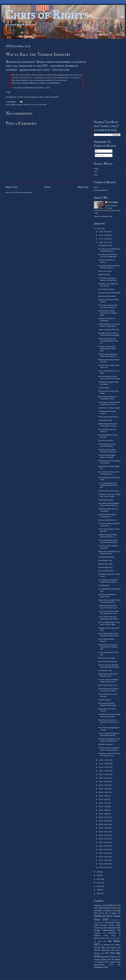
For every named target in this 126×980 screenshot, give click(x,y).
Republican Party (108, 957)
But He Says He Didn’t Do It (108, 685)
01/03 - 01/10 (104, 868)
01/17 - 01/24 (104, 860)
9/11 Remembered (101, 190)
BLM (119, 908)
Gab (95, 172)
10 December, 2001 (105, 420)
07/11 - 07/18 (104, 800)
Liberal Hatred (112, 948)
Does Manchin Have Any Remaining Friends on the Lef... (108, 341)
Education (112, 928)
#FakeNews (98, 906)
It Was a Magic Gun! (106, 567)
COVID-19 (36, 105)
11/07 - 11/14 (104, 771)
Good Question (104, 388)
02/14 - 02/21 (104, 846)
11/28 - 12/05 (104, 760)
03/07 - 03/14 (104, 835)
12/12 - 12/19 (104, 239)
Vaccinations (99, 965)
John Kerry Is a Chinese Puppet (109, 408)
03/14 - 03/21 (104, 832)
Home (47, 187)
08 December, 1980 (105, 564)
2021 (99, 229)
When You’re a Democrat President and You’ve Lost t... (108, 722)
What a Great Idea (105, 271)
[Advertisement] (107, 79)
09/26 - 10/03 (104, 792)
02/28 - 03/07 (104, 839)
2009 (99, 890)
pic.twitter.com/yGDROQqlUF (48, 83)
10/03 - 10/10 (104, 789)
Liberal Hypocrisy (102, 950)
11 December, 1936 (105, 246)
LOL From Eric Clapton (106, 289)
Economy (98, 928)
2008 (99, 894)
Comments (100, 155)
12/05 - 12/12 (104, 243)
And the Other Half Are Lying (109, 491)
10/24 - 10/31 (104, 778)
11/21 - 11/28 (104, 764)
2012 (99, 879)
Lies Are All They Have (106, 571)
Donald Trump (107, 925)
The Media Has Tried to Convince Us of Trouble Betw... (108, 313)
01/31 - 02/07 (104, 853)
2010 (99, 886)
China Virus (27, 105)
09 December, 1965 (105, 561)
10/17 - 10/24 (104, 782)
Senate (96, 960)
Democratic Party (113, 923)
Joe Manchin (105, 945)
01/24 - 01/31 (104, 857)
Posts (98, 151)
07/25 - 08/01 (104, 796)
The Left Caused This (106, 441)
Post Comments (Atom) (24, 193)
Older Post (83, 187)
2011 (99, 883)
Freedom (97, 933)
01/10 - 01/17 (104, 864)
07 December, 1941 (105, 671)
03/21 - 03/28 (104, 828)
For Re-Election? (104, 586)
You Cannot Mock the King (108, 662)
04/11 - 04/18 (104, 821)
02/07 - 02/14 (104, 850)
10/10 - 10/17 (104, 785)
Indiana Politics (115, 938)
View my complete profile (103, 217)
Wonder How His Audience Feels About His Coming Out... (108, 647)
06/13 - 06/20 (104, 810)
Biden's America (17, 105)
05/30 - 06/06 (104, 814)
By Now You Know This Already (109, 293)
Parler (96, 175)
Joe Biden (43, 105)
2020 (99, 872)
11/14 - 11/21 (104, 767)
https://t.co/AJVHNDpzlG (26, 83)
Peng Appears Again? (106, 500)
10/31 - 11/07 (104, 775)
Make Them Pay (104, 275)
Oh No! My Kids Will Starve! (108, 417)
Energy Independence (104, 930)
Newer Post (11, 187)
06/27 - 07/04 (104, 807)
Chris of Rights (47, 15)
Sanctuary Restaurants (106, 557)
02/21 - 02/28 (104, 843)
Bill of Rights (111, 913)
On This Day (113, 953)
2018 (99, 876)
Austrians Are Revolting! (107, 296)
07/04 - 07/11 (104, 803)
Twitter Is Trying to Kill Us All (108, 330)
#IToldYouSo (111, 905)
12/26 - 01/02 (104, 232)
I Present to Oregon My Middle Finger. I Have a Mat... (107, 349)
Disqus (96, 169)
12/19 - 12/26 (104, 235)
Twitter (113, 962)
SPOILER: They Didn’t (106, 745)
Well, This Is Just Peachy (107, 658)
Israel (100, 942)
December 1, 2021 (42, 88)
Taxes (105, 960)
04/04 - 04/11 (104, 825)
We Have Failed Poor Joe (107, 520)
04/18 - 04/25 (104, 817)
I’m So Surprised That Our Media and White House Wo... (108, 485)
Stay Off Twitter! (104, 700)
